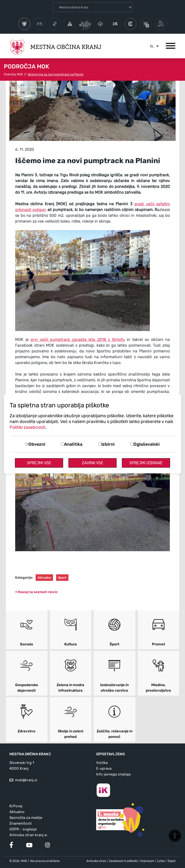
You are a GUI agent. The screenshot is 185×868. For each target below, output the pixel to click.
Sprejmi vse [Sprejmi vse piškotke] (39, 463)
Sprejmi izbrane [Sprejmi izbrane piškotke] (146, 463)
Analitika (73, 444)
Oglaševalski (147, 444)
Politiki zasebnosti (27, 427)
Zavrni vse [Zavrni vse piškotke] (93, 463)
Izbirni (108, 444)
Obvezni (37, 444)
